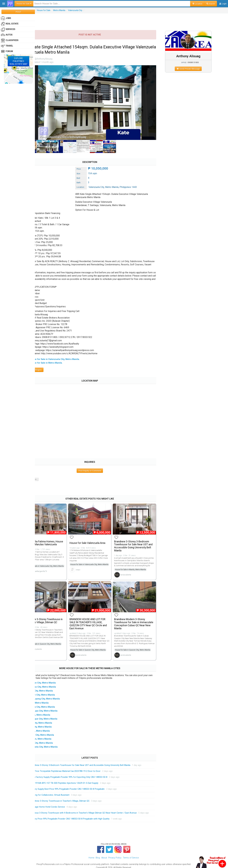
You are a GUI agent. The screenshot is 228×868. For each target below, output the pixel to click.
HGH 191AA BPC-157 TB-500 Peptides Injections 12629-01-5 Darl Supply (77, 778)
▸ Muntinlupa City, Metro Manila (54, 706)
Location (197, 4)
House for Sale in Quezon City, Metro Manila (56, 639)
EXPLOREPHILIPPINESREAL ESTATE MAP (18, 61)
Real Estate (42, 10)
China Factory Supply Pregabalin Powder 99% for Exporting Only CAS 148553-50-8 (82, 772)
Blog (98, 855)
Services (8, 29)
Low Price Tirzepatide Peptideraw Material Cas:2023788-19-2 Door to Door (78, 766)
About (104, 855)
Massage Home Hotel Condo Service (60, 802)
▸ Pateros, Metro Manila (50, 726)
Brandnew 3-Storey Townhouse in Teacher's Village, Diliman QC (55, 616)
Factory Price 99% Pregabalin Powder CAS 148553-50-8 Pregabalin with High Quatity (83, 816)
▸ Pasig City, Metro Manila (51, 722)
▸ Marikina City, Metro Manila (53, 702)
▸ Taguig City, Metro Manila (52, 738)
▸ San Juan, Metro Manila (51, 734)
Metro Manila (72, 10)
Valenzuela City (88, 10)
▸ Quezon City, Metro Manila (52, 730)
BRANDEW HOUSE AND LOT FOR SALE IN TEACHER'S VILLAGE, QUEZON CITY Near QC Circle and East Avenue (98, 619)
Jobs (6, 18)
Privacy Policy (115, 855)
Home (91, 855)
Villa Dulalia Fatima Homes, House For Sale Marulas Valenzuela (53, 538)
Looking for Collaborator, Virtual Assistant (63, 790)
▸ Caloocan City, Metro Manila (53, 678)
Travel (7, 46)
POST (18, 12)
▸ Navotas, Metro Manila (51, 710)
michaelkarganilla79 (52, 572)
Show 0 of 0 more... (44, 475)
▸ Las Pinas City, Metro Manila (53, 682)
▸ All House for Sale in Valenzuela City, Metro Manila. (65, 355)
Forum (7, 51)
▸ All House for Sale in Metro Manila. (57, 359)
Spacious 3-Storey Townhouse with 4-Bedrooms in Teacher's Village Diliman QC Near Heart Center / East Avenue (96, 808)
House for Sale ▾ (24, 4)
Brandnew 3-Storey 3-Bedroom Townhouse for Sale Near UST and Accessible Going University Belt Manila (140, 540)
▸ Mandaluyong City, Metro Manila (55, 694)
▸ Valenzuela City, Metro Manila (54, 742)
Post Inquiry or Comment (99, 466)
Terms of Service (131, 855)
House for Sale (57, 10)
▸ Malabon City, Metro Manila (53, 690)
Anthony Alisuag (192, 56)
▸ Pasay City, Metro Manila (51, 718)
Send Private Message (192, 69)
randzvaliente (133, 571)
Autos (7, 35)
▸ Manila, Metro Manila (50, 698)
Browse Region (46, 366)
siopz (88, 567)
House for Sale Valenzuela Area (98, 537)
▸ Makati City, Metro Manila (52, 686)
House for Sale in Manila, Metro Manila (138, 566)
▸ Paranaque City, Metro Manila (54, 714)
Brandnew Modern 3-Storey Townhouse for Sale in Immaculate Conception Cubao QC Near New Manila (139, 619)
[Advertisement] (131, 20)
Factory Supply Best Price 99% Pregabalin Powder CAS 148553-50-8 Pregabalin (80, 784)
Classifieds (10, 40)
